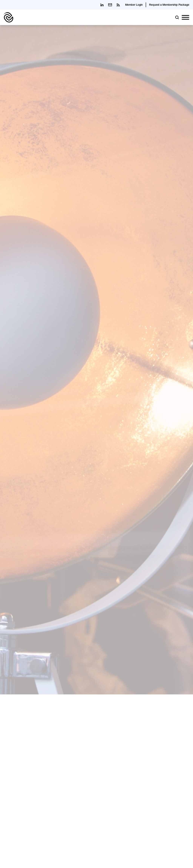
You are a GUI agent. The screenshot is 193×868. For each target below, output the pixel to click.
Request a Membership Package (169, 5)
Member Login (134, 5)
